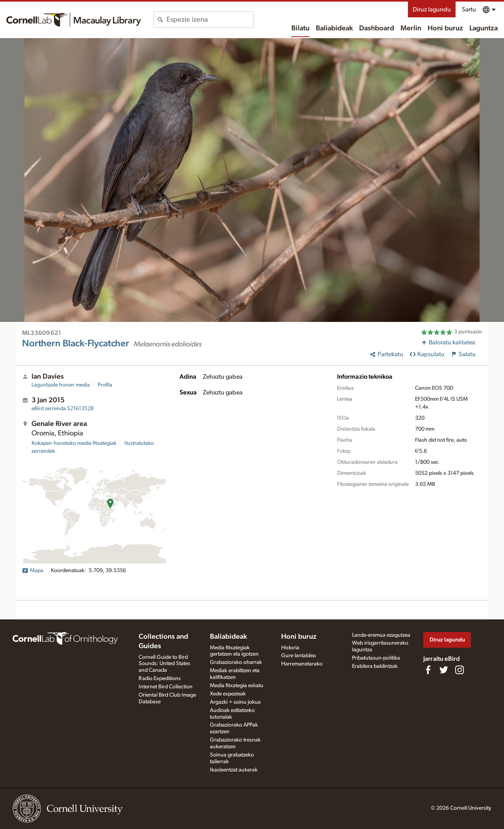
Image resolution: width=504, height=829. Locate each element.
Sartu (469, 9)
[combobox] (210, 20)
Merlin (411, 28)
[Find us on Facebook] (428, 670)
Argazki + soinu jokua (235, 702)
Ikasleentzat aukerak (234, 770)
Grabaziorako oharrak (236, 662)
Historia (290, 648)
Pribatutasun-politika (376, 658)
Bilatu (300, 28)
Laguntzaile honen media (61, 385)
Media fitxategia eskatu (237, 686)
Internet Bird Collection (166, 687)
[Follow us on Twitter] (444, 670)
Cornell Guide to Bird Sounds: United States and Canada (164, 664)
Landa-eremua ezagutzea (381, 635)
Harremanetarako (302, 664)
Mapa (33, 571)
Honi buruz (445, 28)
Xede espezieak (228, 694)
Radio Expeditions (160, 678)
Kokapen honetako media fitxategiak (74, 443)
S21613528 (63, 409)
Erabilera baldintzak (375, 666)
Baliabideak (334, 28)
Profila (105, 385)
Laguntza (484, 28)
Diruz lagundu (432, 9)
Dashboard (377, 28)
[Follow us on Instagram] (460, 670)
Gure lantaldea (298, 656)
